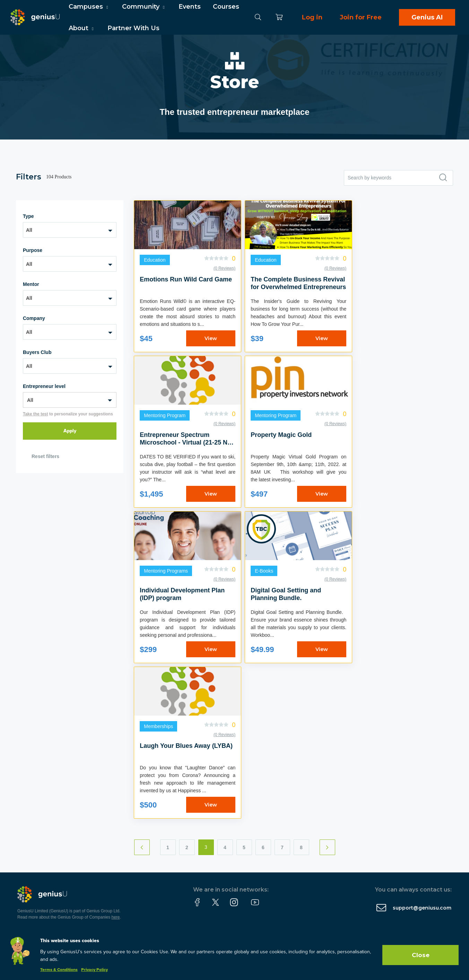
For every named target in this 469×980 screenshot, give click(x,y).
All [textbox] (29, 230)
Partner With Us (133, 28)
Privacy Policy (94, 970)
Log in (312, 17)
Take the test (35, 414)
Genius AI (427, 17)
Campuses (89, 7)
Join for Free (361, 17)
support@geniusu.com (422, 908)
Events (190, 7)
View (211, 338)
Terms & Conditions (59, 970)
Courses (226, 7)
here (116, 917)
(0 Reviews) (224, 268)
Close (421, 955)
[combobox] (70, 230)
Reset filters (45, 456)
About (82, 28)
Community (144, 7)
